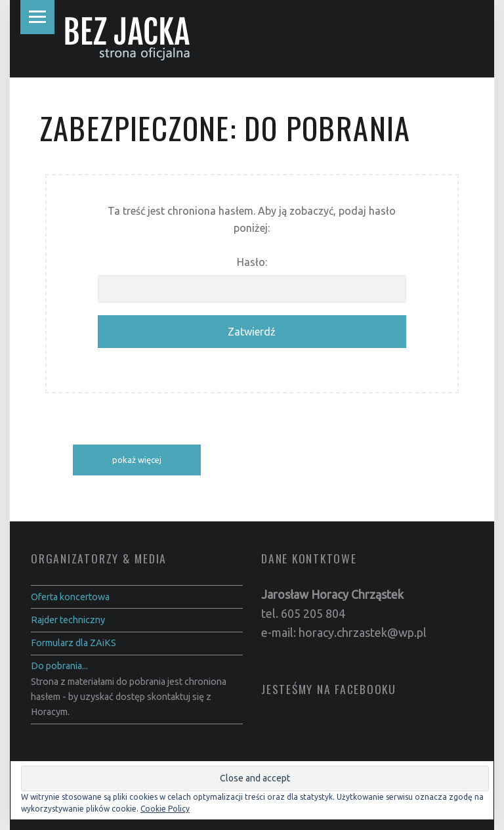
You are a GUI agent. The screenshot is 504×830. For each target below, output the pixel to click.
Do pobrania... (59, 666)
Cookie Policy (165, 809)
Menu (37, 17)
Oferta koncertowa (70, 597)
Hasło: (252, 279)
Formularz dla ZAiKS (73, 643)
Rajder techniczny (68, 620)
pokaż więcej (137, 460)
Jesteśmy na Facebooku (329, 689)
